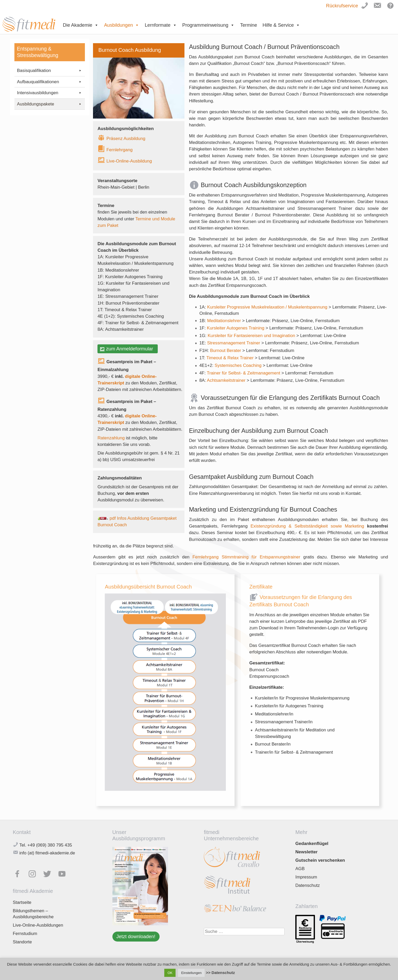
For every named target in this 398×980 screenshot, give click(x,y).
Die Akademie (81, 25)
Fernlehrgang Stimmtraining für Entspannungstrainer (246, 557)
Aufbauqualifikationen (50, 82)
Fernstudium (25, 934)
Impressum (306, 877)
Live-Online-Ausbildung (129, 161)
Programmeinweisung (209, 25)
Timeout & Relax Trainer (230, 358)
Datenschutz (307, 885)
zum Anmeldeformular (131, 349)
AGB (300, 869)
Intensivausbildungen (50, 93)
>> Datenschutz (220, 973)
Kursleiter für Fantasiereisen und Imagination (252, 336)
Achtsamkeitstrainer (227, 380)
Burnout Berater (226, 351)
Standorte (22, 942)
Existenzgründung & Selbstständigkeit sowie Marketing (307, 526)
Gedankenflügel (312, 844)
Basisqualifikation (50, 71)
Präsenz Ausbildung (126, 139)
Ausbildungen (122, 25)
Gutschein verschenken (320, 860)
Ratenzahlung (111, 438)
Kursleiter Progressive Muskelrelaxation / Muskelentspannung (268, 307)
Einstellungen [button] (191, 973)
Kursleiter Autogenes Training (236, 328)
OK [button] (170, 973)
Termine (249, 25)
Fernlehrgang (119, 150)
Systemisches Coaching (239, 365)
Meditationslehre (223, 321)
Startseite (22, 902)
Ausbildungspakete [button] (50, 104)
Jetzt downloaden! (136, 936)
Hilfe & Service (281, 25)
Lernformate (161, 25)
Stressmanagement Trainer (234, 343)
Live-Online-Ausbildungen (38, 925)
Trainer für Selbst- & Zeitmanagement (243, 373)
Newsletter (306, 852)
